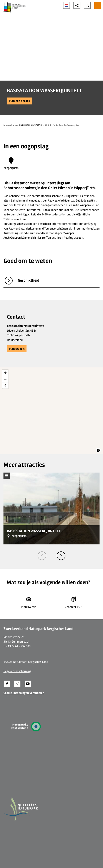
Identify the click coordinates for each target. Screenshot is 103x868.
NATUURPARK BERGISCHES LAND (34, 125)
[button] (20, 101)
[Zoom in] (5, 373)
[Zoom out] (5, 379)
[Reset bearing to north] (5, 385)
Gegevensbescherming (17, 671)
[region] (51, 411)
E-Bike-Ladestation (54, 214)
